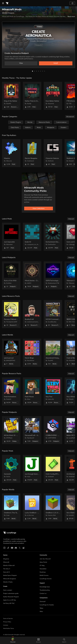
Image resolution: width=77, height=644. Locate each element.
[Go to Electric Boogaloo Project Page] (32, 153)
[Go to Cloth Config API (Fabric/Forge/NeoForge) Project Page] (53, 469)
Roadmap (43, 572)
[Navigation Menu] (3, 3)
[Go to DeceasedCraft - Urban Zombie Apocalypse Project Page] (32, 430)
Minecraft (6, 562)
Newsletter (43, 569)
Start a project (8, 590)
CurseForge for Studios (47, 605)
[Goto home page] (7, 3)
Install (56, 63)
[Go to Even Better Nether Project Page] (53, 96)
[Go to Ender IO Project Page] (32, 237)
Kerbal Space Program (10, 575)
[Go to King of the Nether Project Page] (11, 96)
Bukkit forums (44, 575)
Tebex (41, 608)
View (21, 63)
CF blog (42, 566)
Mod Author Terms (9, 629)
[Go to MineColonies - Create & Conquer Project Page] (32, 275)
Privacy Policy (7, 622)
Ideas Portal (43, 562)
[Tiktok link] (8, 548)
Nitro (41, 612)
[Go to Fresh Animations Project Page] (11, 391)
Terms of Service (8, 619)
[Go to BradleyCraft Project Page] (32, 314)
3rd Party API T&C (9, 603)
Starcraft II (7, 572)
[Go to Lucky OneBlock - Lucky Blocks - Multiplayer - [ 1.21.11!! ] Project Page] (32, 508)
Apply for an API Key (10, 600)
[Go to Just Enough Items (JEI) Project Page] (32, 469)
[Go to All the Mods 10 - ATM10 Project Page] (11, 430)
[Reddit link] (23, 548)
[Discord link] (16, 548)
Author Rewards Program (11, 597)
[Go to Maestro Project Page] (11, 153)
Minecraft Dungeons (10, 579)
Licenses (6, 625)
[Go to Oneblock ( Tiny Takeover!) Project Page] (11, 508)
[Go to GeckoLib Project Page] (11, 469)
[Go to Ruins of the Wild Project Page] (11, 275)
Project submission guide (11, 593)
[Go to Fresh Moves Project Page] (32, 391)
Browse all (70, 117)
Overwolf (43, 602)
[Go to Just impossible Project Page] (11, 237)
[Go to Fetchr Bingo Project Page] (32, 353)
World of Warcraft (9, 566)
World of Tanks (8, 582)
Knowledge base (45, 587)
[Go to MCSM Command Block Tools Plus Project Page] (53, 314)
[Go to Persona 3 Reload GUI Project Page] (11, 314)
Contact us (43, 593)
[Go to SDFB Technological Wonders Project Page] (53, 275)
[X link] (20, 548)
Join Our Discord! (45, 559)
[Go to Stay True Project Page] (53, 391)
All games (6, 559)
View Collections (39, 208)
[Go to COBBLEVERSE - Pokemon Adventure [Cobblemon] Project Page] (53, 430)
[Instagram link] (4, 548)
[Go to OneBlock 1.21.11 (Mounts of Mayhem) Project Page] (53, 508)
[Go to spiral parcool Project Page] (11, 353)
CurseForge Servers (46, 579)
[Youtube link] (12, 548)
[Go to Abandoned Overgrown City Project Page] (53, 353)
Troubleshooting (45, 590)
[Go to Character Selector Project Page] (53, 153)
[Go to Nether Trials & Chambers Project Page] (32, 96)
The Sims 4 (7, 569)
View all (71, 219)
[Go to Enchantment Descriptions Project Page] (53, 237)
